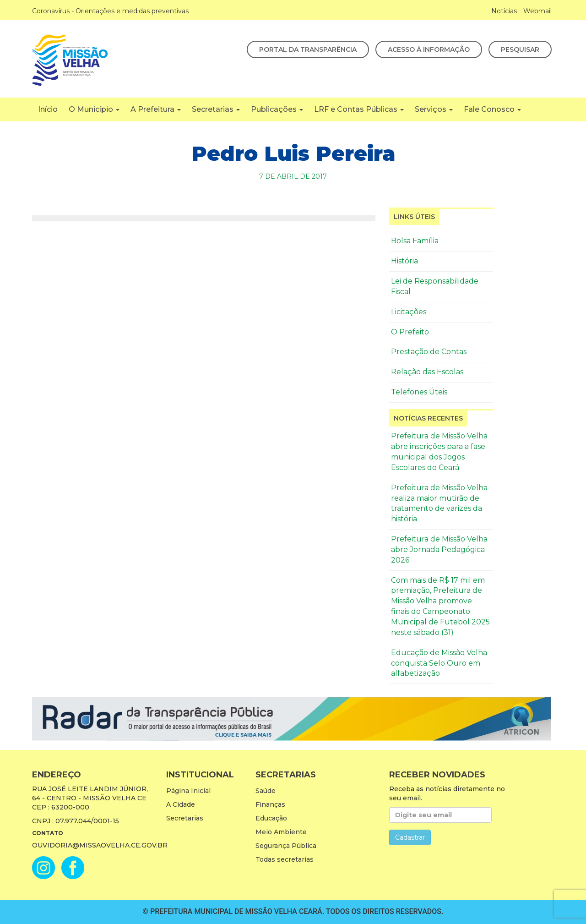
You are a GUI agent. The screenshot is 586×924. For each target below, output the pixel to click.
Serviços (434, 109)
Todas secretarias (285, 859)
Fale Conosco (492, 109)
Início (48, 109)
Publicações (277, 109)
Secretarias (216, 109)
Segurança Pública (286, 846)
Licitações (409, 312)
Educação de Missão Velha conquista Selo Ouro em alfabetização (439, 663)
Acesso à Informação (429, 49)
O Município (94, 109)
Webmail (537, 11)
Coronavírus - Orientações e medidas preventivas (110, 11)
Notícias (504, 11)
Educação (271, 818)
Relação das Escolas (427, 372)
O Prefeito (410, 332)
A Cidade (181, 804)
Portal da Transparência (308, 49)
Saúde (266, 791)
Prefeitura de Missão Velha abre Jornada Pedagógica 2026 (439, 549)
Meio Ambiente (281, 832)
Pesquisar (520, 49)
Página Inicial (188, 791)
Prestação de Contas (429, 352)
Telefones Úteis (419, 392)
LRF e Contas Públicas (359, 109)
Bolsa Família (415, 241)
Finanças (270, 804)
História (404, 261)
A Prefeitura (156, 109)
